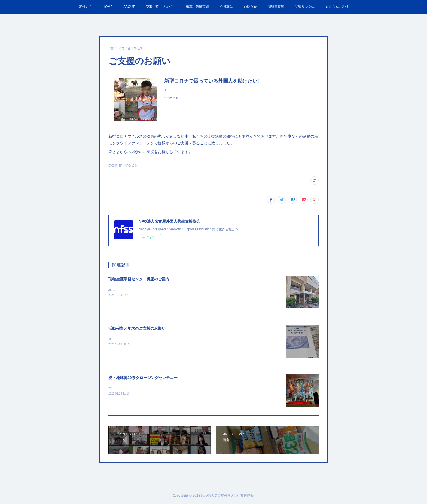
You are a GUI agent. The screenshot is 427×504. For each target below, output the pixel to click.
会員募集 (226, 7)
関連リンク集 (305, 7)
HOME (108, 7)
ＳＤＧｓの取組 (337, 7)
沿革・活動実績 (197, 7)
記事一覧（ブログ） (160, 7)
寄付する (85, 7)
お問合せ (250, 7)
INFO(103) (130, 166)
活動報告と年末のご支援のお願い (137, 328)
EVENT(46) (115, 166)
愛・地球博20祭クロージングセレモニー (143, 378)
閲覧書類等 (276, 7)
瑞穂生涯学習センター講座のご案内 (139, 279)
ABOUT (129, 7)
